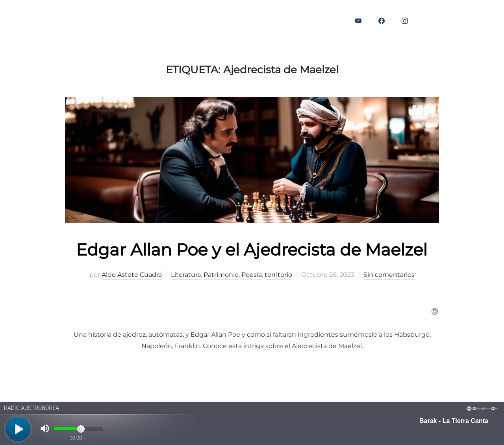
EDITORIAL (101, 21)
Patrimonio (221, 275)
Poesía (252, 275)
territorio (278, 275)
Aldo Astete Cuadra (132, 275)
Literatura (186, 275)
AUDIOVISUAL (150, 21)
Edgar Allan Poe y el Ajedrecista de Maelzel (252, 250)
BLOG (65, 21)
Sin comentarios (389, 275)
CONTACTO (200, 21)
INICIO (35, 21)
